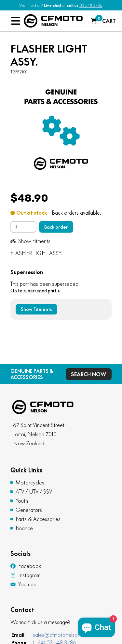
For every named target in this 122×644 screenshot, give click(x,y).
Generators (29, 510)
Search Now (89, 374)
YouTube (23, 584)
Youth (22, 501)
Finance (24, 528)
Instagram (25, 575)
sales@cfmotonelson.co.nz (63, 635)
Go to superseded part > (35, 291)
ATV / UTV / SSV (34, 492)
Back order (56, 227)
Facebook (26, 566)
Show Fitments (30, 241)
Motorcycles (30, 483)
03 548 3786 (91, 5)
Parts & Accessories (38, 519)
